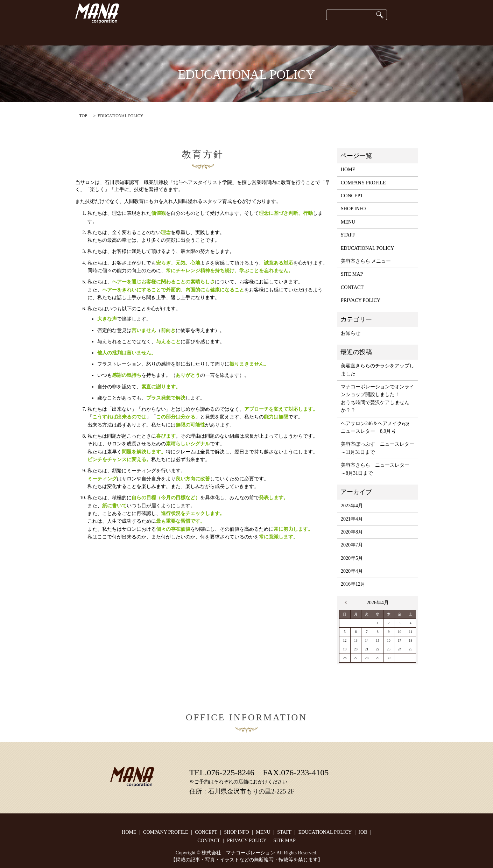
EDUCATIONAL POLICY (319, 35)
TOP (83, 116)
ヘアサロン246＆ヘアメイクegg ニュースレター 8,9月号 (377, 427)
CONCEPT (117, 35)
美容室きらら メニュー (366, 261)
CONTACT (390, 35)
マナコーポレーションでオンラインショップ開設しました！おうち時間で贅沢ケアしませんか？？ (378, 398)
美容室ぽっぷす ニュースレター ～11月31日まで (378, 448)
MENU (348, 222)
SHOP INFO (209, 35)
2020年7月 (352, 545)
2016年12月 (353, 584)
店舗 (243, 782)
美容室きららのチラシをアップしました (378, 370)
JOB (362, 35)
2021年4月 (352, 519)
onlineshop (244, 35)
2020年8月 (352, 532)
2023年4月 (352, 506)
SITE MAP (352, 274)
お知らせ (351, 333)
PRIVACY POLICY (361, 300)
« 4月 (347, 602)
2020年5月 (352, 558)
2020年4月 (352, 571)
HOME (87, 35)
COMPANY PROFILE (163, 35)
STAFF (274, 35)
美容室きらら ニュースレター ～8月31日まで (378, 469)
